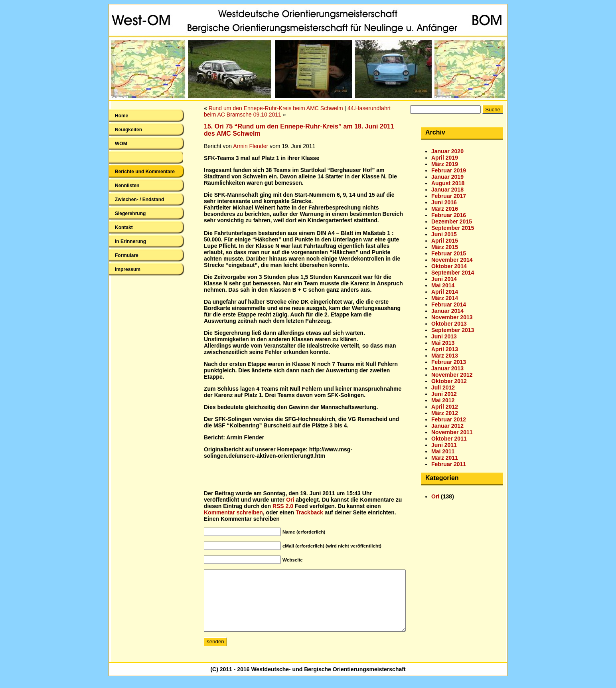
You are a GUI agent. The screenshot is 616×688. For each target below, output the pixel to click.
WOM (121, 144)
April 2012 (445, 407)
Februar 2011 (449, 464)
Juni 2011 (444, 445)
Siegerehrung (130, 214)
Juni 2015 (444, 234)
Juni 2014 (444, 279)
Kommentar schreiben (233, 512)
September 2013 (453, 330)
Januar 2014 (447, 311)
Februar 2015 (449, 253)
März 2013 (445, 356)
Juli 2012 (443, 387)
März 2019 (445, 164)
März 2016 (445, 209)
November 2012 (452, 375)
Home (121, 116)
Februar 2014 (449, 304)
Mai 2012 (443, 400)
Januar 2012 (447, 426)
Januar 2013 (447, 368)
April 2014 (445, 292)
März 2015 (445, 247)
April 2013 (445, 349)
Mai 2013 (443, 343)
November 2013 (452, 317)
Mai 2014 (443, 285)
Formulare (127, 255)
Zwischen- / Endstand (139, 200)
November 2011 (452, 432)
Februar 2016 (449, 215)
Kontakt (124, 227)
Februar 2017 (449, 196)
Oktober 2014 (449, 266)
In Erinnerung (130, 241)
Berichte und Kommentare (145, 172)
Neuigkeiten (128, 130)
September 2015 (453, 228)
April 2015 (445, 241)
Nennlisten (127, 186)
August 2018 (448, 183)
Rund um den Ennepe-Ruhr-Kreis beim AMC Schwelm (276, 108)
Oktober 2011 (449, 439)
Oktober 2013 (449, 324)
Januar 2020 (447, 151)
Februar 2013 (449, 362)
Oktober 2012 (449, 381)
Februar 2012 (449, 419)
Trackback (309, 512)
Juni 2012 (444, 394)
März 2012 (445, 413)
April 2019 (445, 158)
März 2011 (445, 458)
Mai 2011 (443, 451)
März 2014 (445, 298)
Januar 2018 (447, 190)
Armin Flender (251, 146)
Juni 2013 (444, 336)
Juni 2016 (444, 202)
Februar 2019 (449, 170)
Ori (290, 500)
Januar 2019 (447, 177)
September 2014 (453, 273)
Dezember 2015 (452, 221)
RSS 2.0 (283, 506)
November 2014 (452, 260)
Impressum (128, 269)
